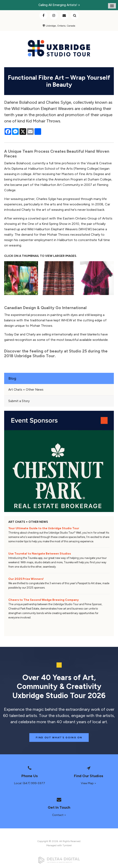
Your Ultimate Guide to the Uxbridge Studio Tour (44, 528)
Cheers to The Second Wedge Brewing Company (44, 600)
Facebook (43, 15)
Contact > (59, 815)
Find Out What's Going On (59, 738)
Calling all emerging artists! (58, 5)
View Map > (88, 783)
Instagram (54, 15)
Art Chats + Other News (26, 390)
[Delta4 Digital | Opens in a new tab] (59, 860)
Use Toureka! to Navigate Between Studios (40, 554)
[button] (21, 278)
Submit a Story (19, 401)
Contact (64, 15)
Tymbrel (67, 845)
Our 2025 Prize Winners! (26, 579)
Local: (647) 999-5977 (30, 783)
